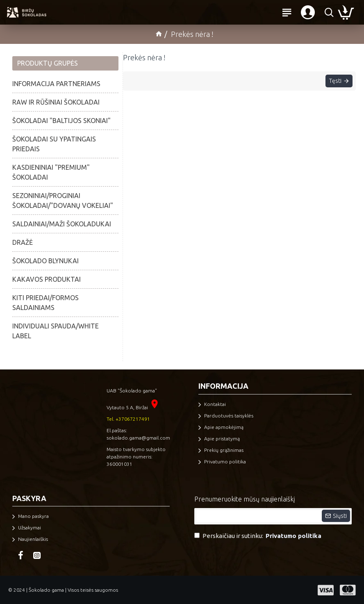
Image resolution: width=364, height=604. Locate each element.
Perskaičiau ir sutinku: (258, 536)
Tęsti (333, 83)
